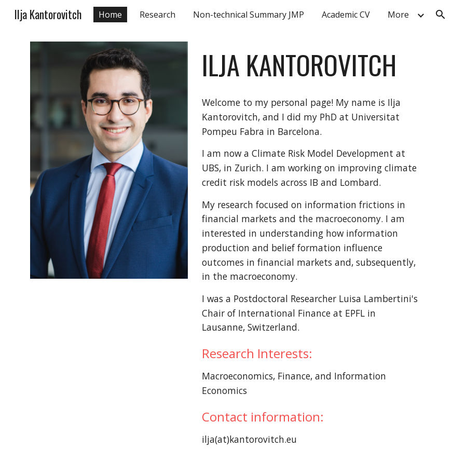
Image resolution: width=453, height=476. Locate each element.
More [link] (398, 15)
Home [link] (110, 15)
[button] (441, 15)
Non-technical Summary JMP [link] (249, 15)
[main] (310, 65)
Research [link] (157, 15)
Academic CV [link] (346, 15)
